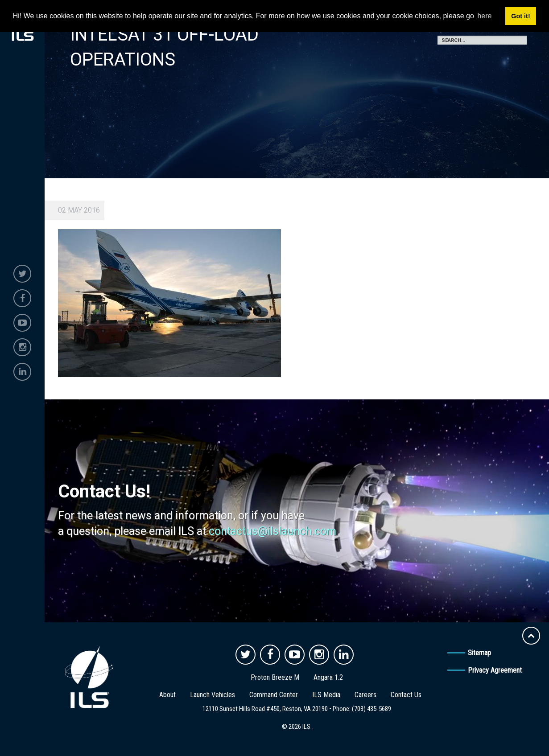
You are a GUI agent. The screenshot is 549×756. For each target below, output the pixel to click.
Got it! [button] (520, 16)
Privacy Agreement (495, 670)
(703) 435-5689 (372, 709)
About (167, 695)
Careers (365, 695)
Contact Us (406, 695)
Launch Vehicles (213, 695)
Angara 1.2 (328, 677)
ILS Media (326, 695)
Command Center (274, 695)
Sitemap (479, 653)
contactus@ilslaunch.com (272, 531)
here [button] (484, 16)
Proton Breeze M (275, 677)
